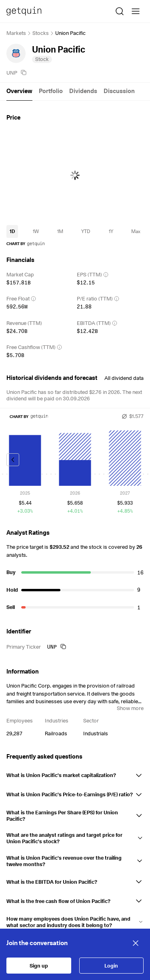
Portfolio (51, 91)
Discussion (119, 91)
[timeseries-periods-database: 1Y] (111, 231)
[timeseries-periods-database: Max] (136, 231)
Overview (19, 91)
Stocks (41, 33)
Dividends (83, 91)
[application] (75, 175)
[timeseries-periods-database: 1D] (12, 231)
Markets (16, 33)
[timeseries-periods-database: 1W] (36, 231)
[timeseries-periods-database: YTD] (86, 231)
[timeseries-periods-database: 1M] (60, 231)
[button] (75, 774)
